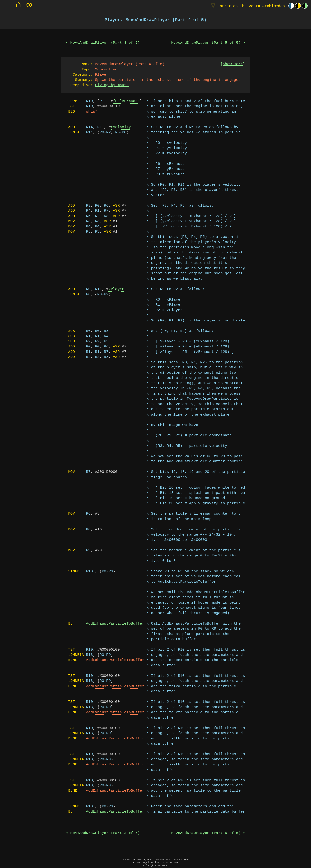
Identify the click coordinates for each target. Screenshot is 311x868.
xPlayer (117, 289)
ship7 (92, 112)
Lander (247, 6)
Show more (233, 64)
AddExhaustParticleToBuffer (115, 624)
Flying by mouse (112, 85)
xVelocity (121, 127)
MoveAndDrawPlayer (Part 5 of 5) (206, 43)
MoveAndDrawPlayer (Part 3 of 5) (105, 43)
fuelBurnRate (126, 101)
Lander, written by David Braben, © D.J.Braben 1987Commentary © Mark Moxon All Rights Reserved (155, 863)
